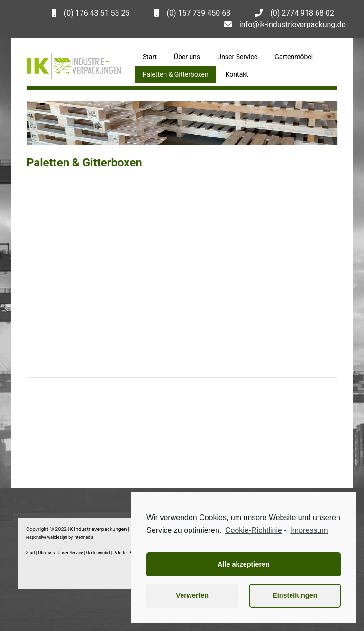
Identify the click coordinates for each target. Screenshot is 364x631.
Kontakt (237, 74)
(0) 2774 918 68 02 (302, 13)
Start (150, 57)
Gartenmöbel (294, 57)
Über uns (187, 57)
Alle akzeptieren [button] (244, 564)
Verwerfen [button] (192, 595)
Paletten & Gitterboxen (176, 74)
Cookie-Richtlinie (254, 530)
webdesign (57, 537)
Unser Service (237, 57)
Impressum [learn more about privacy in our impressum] (309, 530)
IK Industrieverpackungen (98, 529)
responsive (36, 537)
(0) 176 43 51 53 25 (97, 13)
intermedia (83, 537)
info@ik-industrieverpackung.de (292, 24)
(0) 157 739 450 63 (198, 13)
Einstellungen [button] (295, 595)
